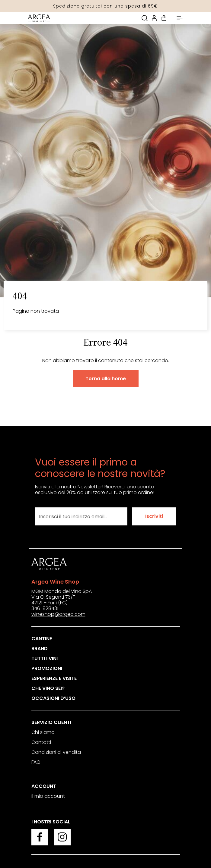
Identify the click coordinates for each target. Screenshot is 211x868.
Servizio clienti (51, 722)
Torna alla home (106, 379)
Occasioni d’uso (53, 698)
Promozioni (47, 668)
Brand (40, 649)
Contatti (41, 742)
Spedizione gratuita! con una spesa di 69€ (105, 6)
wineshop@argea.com (58, 614)
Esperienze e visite (54, 678)
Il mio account (48, 796)
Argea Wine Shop (55, 582)
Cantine (42, 639)
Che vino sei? (48, 688)
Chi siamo (43, 732)
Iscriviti (154, 516)
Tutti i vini (45, 658)
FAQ (36, 762)
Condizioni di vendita (56, 752)
